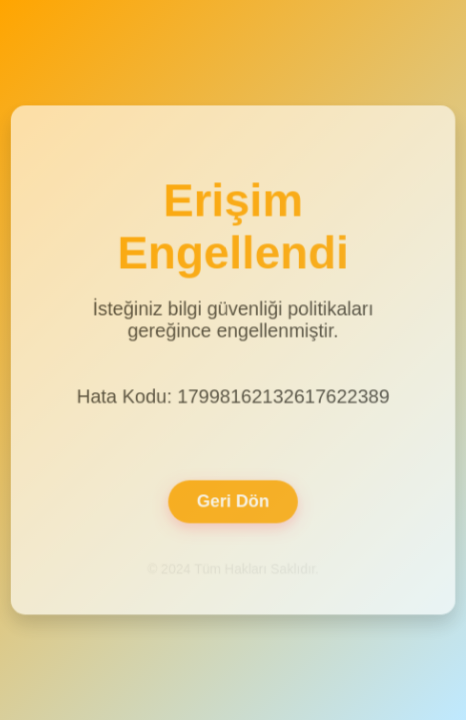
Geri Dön (233, 498)
